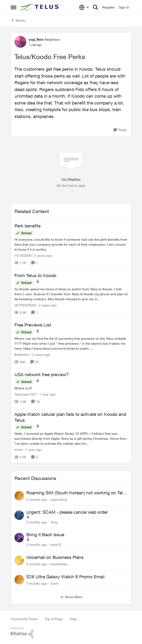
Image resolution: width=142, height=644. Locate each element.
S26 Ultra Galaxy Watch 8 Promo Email (65, 577)
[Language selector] (84, 7)
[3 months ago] (37, 583)
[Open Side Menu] (14, 7)
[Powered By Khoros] (71, 633)
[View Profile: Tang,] (19, 515)
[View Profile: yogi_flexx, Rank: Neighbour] (20, 42)
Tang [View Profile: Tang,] (54, 522)
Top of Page (54, 619)
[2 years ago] (42, 255)
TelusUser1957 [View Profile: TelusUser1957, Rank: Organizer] (26, 394)
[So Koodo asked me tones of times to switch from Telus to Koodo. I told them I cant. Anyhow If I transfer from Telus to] (71, 294)
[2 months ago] (37, 499)
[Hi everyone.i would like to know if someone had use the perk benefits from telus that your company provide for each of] (71, 244)
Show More (71, 597)
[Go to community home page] (40, 7)
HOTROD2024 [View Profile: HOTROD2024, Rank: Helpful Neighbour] (25, 305)
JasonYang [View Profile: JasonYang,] (59, 499)
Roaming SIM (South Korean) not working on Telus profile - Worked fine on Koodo (77, 493)
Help (73, 619)
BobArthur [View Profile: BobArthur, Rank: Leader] (22, 355)
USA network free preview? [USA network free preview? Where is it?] (42, 374)
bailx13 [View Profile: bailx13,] (56, 545)
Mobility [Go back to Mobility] (18, 20)
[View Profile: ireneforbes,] (19, 560)
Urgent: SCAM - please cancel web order (67, 512)
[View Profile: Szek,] (19, 580)
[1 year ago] (47, 394)
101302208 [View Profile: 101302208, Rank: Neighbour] (23, 255)
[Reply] (120, 130)
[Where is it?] (71, 388)
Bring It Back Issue (45, 535)
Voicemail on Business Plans (55, 557)
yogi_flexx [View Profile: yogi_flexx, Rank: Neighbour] (36, 39)
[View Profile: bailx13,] (19, 538)
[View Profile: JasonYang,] (19, 496)
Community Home (24, 619)
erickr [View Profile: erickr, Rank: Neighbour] (19, 450)
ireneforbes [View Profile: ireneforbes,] (59, 564)
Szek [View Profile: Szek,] (54, 583)
